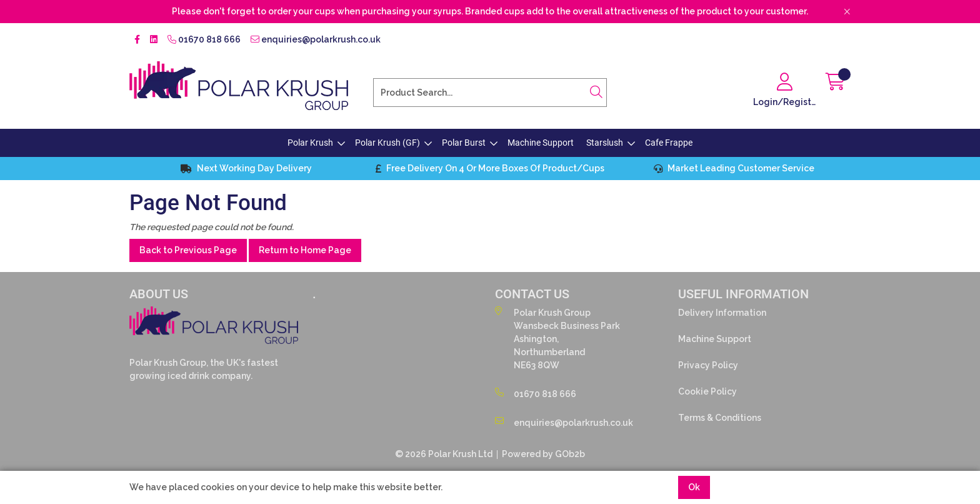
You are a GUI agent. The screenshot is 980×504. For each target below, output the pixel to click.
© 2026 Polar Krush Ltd (444, 454)
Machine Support (541, 143)
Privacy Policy (708, 365)
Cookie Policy (707, 391)
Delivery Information (722, 313)
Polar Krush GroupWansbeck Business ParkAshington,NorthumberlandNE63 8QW (557, 338)
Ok (694, 487)
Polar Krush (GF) (387, 143)
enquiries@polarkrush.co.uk (316, 39)
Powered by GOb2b (543, 454)
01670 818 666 (204, 39)
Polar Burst (464, 143)
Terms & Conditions (720, 418)
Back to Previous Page (188, 250)
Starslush (605, 143)
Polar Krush (310, 143)
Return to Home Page (305, 250)
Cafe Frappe (669, 143)
